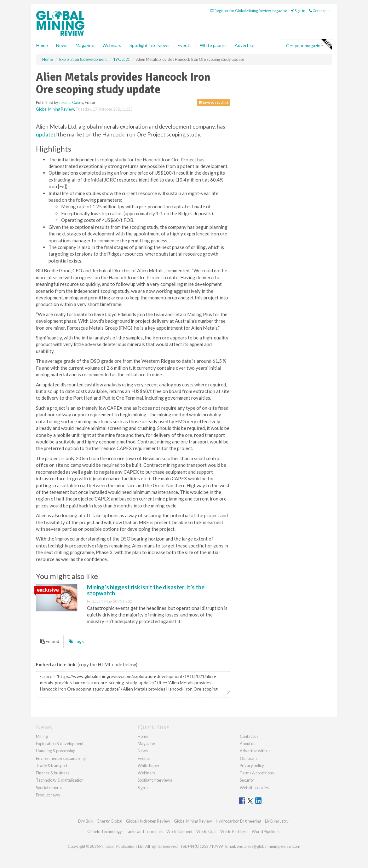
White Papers (149, 766)
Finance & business (53, 773)
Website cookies (254, 788)
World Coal (206, 831)
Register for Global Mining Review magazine (248, 11)
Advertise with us (255, 751)
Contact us (320, 11)
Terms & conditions (257, 773)
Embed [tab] (50, 641)
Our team (248, 758)
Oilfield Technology (105, 831)
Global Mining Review (55, 109)
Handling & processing (56, 751)
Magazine (85, 45)
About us (247, 744)
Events (185, 45)
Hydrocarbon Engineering (239, 821)
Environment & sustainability (61, 758)
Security (247, 780)
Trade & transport (52, 766)
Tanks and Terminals (144, 831)
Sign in (298, 11)
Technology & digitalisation (60, 780)
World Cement (179, 831)
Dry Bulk (86, 821)
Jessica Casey (71, 102)
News (143, 751)
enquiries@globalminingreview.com (268, 846)
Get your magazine (309, 45)
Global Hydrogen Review (148, 821)
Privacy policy (252, 766)
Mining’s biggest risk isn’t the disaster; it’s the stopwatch (146, 590)
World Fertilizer (234, 831)
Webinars (112, 45)
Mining (42, 736)
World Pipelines (266, 831)
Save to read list (214, 102)
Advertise (244, 45)
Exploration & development (60, 744)
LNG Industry (277, 821)
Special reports (49, 788)
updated (46, 134)
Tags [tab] (76, 641)
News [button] (62, 45)
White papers (213, 45)
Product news (48, 795)
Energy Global (110, 821)
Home (42, 45)
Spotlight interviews (149, 45)
